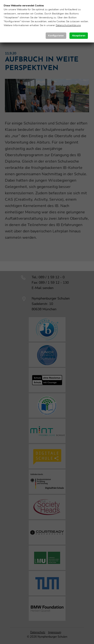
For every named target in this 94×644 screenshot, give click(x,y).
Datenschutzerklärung (68, 25)
